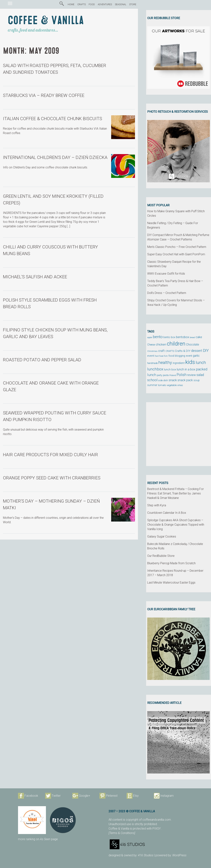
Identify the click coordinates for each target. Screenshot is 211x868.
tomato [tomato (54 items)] (162, 385)
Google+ (84, 796)
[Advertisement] (178, 434)
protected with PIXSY (147, 829)
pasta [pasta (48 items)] (166, 375)
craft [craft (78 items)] (161, 351)
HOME (71, 4)
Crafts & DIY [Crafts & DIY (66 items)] (183, 351)
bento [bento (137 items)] (158, 337)
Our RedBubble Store (161, 556)
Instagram (167, 796)
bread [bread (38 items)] (192, 337)
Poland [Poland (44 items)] (173, 375)
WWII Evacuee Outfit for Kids (166, 274)
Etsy (136, 796)
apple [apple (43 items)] (150, 337)
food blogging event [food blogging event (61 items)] (180, 356)
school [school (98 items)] (152, 380)
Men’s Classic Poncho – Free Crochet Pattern (177, 247)
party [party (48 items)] (160, 375)
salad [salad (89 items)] (200, 375)
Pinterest (112, 796)
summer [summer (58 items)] (152, 385)
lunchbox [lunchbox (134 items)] (155, 369)
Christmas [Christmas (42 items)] (152, 351)
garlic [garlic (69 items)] (196, 356)
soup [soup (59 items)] (197, 380)
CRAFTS (82, 4)
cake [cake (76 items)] (199, 337)
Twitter (56, 796)
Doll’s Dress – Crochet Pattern (167, 293)
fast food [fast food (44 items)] (159, 356)
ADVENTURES (105, 4)
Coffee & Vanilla (46, 21)
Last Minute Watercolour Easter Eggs (171, 583)
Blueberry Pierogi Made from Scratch (171, 563)
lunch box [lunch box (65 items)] (170, 369)
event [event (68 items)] (151, 356)
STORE (133, 4)
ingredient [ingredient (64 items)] (179, 363)
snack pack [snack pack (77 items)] (185, 380)
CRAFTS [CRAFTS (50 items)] (170, 351)
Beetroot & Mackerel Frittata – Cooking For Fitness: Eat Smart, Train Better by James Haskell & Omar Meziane (175, 493)
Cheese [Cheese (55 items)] (151, 345)
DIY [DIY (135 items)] (206, 351)
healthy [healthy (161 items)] (165, 362)
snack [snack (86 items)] (173, 380)
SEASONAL (121, 4)
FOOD (92, 4)
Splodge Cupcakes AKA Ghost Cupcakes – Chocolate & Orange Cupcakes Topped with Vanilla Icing (176, 525)
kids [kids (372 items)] (190, 362)
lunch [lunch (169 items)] (201, 363)
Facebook (31, 796)
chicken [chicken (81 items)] (161, 344)
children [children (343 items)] (176, 344)
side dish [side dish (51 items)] (163, 380)
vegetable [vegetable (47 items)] (172, 385)
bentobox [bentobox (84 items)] (183, 337)
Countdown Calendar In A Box (167, 513)
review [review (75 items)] (191, 375)
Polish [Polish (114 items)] (182, 375)
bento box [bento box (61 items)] (169, 337)
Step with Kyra (157, 505)
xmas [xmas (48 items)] (180, 385)
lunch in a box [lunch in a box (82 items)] (186, 369)
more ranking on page (38, 839)
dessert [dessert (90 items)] (197, 351)
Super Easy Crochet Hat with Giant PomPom (176, 254)
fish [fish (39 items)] (166, 356)
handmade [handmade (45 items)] (152, 363)
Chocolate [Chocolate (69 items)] (193, 345)
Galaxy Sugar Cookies (162, 536)
